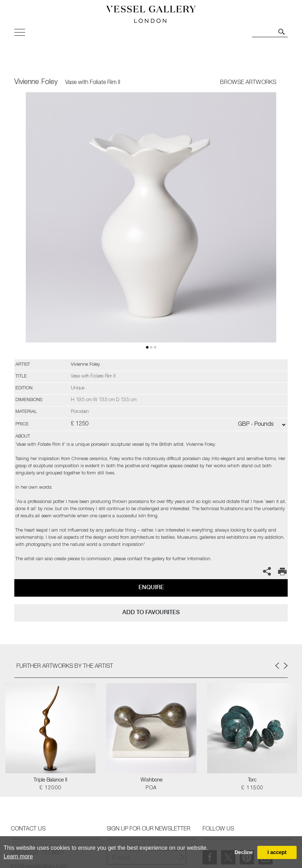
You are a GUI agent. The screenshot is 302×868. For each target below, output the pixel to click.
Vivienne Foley (36, 83)
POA (151, 788)
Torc (252, 780)
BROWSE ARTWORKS (248, 83)
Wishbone (152, 780)
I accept (277, 852)
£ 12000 (51, 788)
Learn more (18, 856)
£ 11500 (252, 788)
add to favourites (151, 612)
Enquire (151, 587)
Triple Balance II (50, 780)
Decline (243, 852)
